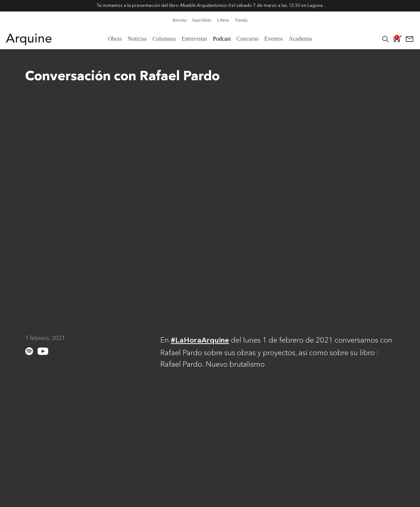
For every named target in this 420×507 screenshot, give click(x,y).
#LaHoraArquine (200, 341)
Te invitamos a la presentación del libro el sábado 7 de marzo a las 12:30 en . (210, 6)
